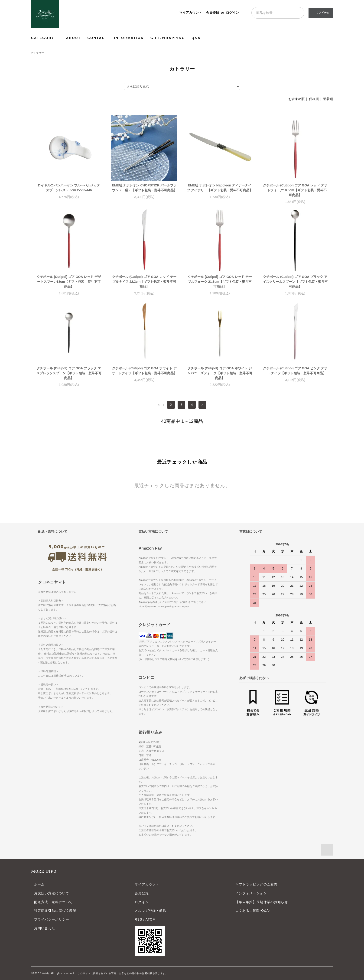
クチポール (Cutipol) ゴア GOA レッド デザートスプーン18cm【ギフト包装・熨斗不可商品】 (69, 282)
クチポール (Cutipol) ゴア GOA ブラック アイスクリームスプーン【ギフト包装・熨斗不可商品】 (295, 282)
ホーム (39, 884)
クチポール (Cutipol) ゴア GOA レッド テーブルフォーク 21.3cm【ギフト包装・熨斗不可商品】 (220, 282)
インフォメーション (251, 893)
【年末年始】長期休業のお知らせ (262, 902)
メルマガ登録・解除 (150, 911)
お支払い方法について (52, 893)
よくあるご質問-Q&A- (253, 911)
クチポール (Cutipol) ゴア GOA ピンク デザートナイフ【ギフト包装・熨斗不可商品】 (295, 371)
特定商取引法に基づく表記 (55, 911)
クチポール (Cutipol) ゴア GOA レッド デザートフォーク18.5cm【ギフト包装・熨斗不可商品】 (295, 190)
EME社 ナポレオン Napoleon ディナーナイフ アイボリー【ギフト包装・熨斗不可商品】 (220, 188)
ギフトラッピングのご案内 (256, 884)
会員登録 (212, 13)
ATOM (151, 919)
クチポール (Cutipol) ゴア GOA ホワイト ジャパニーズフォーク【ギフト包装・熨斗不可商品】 (220, 373)
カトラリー (37, 53)
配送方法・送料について (53, 902)
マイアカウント (191, 13)
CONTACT (97, 38)
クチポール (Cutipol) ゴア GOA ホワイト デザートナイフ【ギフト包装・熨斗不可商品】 (144, 371)
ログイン (232, 13)
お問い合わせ (45, 928)
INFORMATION (129, 38)
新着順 (328, 99)
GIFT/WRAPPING (168, 38)
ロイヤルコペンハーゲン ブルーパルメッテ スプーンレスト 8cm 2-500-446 (69, 188)
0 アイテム (320, 13)
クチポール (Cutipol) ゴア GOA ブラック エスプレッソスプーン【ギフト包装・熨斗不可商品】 (69, 373)
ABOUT (74, 38)
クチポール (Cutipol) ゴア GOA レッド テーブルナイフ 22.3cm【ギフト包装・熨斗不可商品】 (144, 282)
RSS (138, 919)
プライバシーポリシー (52, 919)
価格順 (314, 99)
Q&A (196, 38)
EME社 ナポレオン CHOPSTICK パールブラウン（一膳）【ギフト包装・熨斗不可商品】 (144, 188)
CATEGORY (45, 38)
